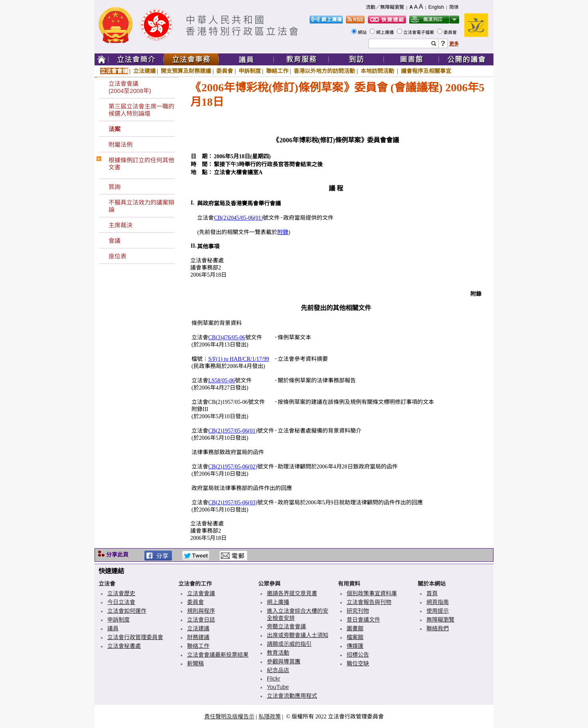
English (436, 7)
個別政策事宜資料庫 (372, 593)
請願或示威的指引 (289, 644)
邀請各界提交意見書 (292, 593)
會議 (114, 241)
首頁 (432, 593)
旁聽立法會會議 (286, 626)
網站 (363, 32)
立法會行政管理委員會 (135, 637)
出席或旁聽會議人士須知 (298, 635)
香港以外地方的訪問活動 (324, 71)
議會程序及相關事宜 (426, 71)
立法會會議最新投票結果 (218, 655)
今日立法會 (121, 602)
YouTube (278, 687)
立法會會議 (114, 71)
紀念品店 (278, 670)
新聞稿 (195, 663)
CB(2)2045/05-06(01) (238, 218)
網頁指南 (438, 602)
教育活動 (278, 653)
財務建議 (198, 637)
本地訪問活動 (378, 71)
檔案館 (355, 637)
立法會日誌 (201, 620)
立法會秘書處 (124, 646)
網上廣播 (386, 32)
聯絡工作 (277, 71)
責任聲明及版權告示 (229, 716)
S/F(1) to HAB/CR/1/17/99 (239, 359)
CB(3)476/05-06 (227, 337)
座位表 (117, 256)
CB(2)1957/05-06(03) (233, 503)
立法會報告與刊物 (369, 602)
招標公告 (358, 655)
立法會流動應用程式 (292, 696)
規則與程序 (201, 611)
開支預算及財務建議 (186, 71)
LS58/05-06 (222, 381)
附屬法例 (120, 145)
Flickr (273, 679)
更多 (454, 44)
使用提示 (438, 611)
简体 (454, 7)
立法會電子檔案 (419, 32)
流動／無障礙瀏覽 (385, 7)
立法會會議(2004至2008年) (130, 87)
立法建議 (144, 71)
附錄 (283, 232)
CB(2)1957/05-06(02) (233, 467)
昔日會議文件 (363, 620)
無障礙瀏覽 (440, 620)
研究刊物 (358, 611)
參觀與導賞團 (284, 661)
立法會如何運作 (127, 611)
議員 (113, 628)
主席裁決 (120, 225)
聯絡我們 (438, 628)
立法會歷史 (121, 593)
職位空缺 (358, 663)
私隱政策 (270, 716)
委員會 (451, 32)
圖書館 (355, 628)
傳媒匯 (355, 646)
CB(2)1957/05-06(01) (233, 431)
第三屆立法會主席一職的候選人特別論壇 (141, 110)
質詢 (114, 187)
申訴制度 (250, 71)
